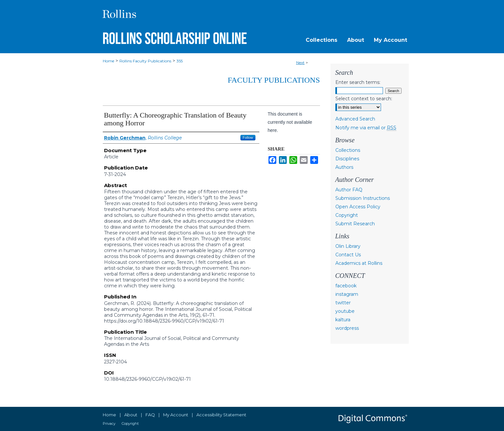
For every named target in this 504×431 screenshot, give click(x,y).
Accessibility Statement (221, 415)
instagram (347, 294)
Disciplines (347, 159)
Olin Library (348, 246)
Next (300, 63)
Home (108, 61)
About (131, 415)
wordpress (347, 328)
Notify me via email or (366, 128)
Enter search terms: (358, 82)
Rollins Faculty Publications (145, 61)
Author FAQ (349, 190)
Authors (344, 167)
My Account (176, 415)
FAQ (150, 415)
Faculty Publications (274, 80)
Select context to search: (364, 99)
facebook (346, 286)
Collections (348, 150)
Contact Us (348, 255)
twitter (343, 303)
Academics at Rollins (359, 263)
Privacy (109, 423)
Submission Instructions (363, 198)
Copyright (347, 215)
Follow (248, 137)
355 (180, 61)
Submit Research (355, 224)
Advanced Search (355, 119)
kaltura (343, 320)
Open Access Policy (358, 207)
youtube (345, 311)
